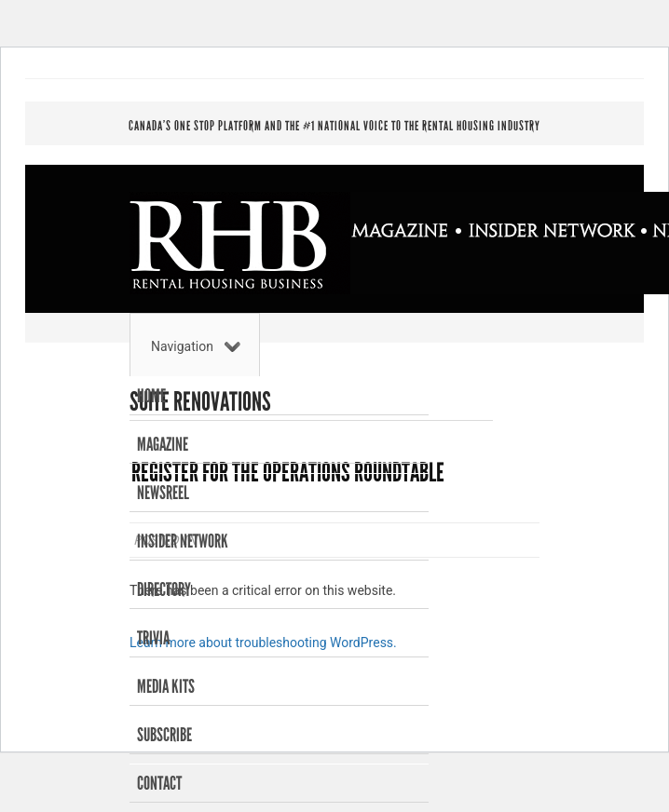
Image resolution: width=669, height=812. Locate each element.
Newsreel (163, 493)
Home (151, 396)
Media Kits (166, 686)
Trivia (153, 638)
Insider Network (183, 541)
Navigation (196, 346)
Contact (159, 783)
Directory (164, 589)
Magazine (163, 444)
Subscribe (164, 735)
